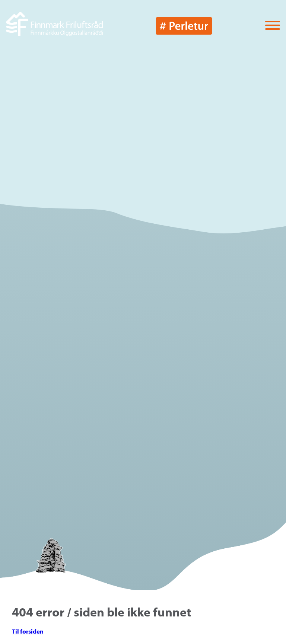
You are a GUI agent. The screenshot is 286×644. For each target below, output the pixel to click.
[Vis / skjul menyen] (273, 26)
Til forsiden (28, 631)
